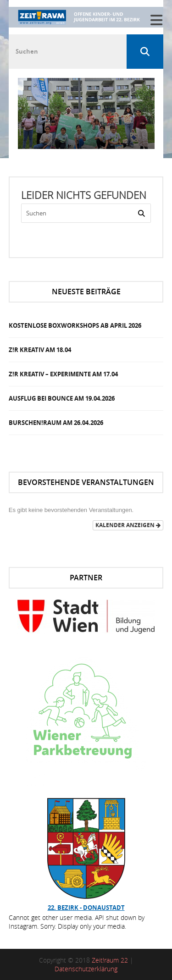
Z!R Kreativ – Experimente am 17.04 (63, 374)
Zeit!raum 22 (110, 960)
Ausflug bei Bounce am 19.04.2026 (62, 398)
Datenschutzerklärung (86, 969)
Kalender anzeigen (128, 525)
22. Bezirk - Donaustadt (86, 908)
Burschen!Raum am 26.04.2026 (56, 423)
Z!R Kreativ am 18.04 (40, 350)
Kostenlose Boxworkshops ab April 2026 (75, 325)
